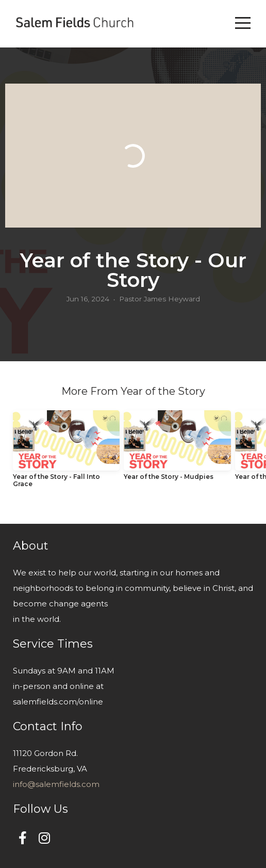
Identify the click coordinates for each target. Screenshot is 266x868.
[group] (66, 453)
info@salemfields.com (56, 784)
